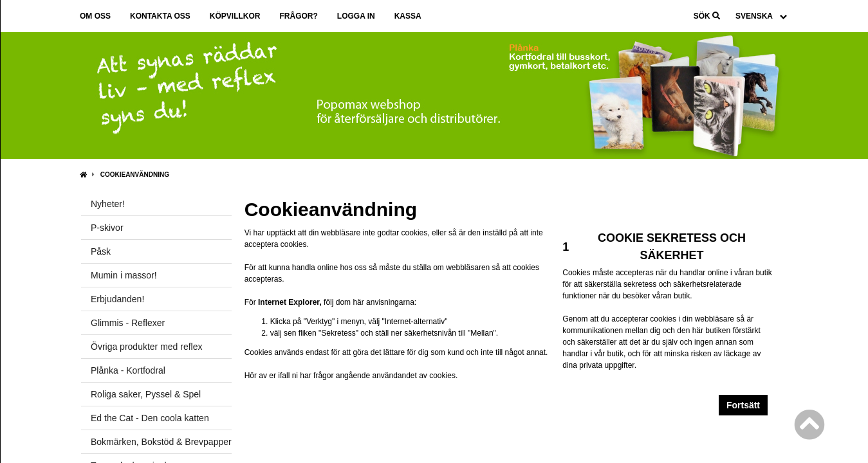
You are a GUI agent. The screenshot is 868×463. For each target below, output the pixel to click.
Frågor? (298, 16)
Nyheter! (108, 204)
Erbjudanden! (117, 299)
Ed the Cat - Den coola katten (150, 418)
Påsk (101, 251)
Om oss (95, 16)
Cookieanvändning (135, 175)
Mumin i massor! (124, 275)
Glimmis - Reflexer (128, 323)
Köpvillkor (235, 16)
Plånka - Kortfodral (128, 370)
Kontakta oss (160, 16)
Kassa (408, 16)
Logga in (356, 16)
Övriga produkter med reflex (147, 347)
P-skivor (107, 228)
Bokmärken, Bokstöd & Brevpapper (161, 442)
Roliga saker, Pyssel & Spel (146, 394)
